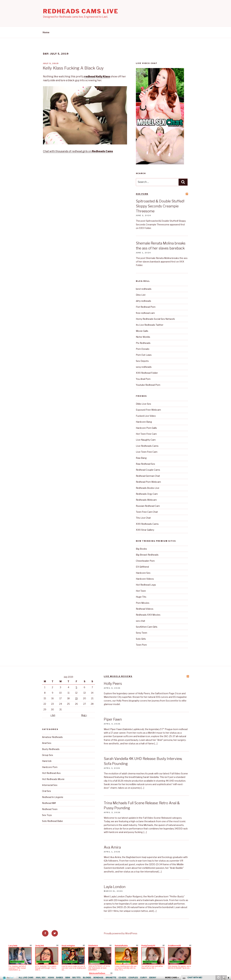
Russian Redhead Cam (148, 506)
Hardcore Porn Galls (146, 428)
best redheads (144, 289)
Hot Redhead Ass (51, 773)
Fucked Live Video (146, 416)
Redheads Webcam (146, 500)
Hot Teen (141, 591)
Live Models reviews (118, 676)
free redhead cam (145, 313)
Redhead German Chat (148, 476)
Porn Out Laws (144, 355)
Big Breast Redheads (147, 555)
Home (46, 32)
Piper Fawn (113, 719)
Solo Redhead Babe (52, 821)
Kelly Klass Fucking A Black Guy (73, 68)
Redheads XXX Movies (148, 615)
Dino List (141, 295)
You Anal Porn (143, 379)
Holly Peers (113, 684)
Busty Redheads (51, 749)
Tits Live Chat (143, 518)
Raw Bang (141, 458)
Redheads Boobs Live (148, 488)
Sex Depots (142, 361)
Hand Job (47, 761)
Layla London (115, 887)
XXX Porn (142, 194)
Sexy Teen (141, 633)
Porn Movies (143, 603)
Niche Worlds (143, 337)
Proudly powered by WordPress (121, 933)
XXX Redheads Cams (147, 524)
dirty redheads (143, 301)
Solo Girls (141, 639)
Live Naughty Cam (146, 440)
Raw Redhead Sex (145, 464)
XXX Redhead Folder (147, 373)
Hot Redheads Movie (53, 779)
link (228, 930)
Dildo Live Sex (143, 404)
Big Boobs (141, 549)
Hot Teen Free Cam (146, 434)
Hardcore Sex (143, 573)
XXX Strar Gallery (145, 530)
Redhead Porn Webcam (148, 482)
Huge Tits (141, 597)
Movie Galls (142, 331)
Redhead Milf (49, 803)
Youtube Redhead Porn (148, 385)
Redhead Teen (50, 809)
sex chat (141, 621)
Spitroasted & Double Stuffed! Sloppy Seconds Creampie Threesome (160, 206)
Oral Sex (47, 791)
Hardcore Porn (50, 767)
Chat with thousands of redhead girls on (78, 151)
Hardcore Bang (144, 422)
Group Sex (48, 755)
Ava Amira (112, 847)
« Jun (53, 715)
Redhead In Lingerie (53, 797)
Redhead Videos (145, 609)
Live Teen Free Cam (147, 452)
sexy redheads (144, 367)
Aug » (84, 715)
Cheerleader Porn (145, 561)
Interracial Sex (50, 785)
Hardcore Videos (145, 579)
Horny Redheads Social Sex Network (155, 319)
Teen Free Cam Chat (147, 512)
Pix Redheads (143, 343)
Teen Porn (141, 645)
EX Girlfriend (142, 567)
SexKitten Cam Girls (147, 627)
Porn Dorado (143, 349)
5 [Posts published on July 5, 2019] (76, 687)
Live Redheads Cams (147, 446)
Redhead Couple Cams (148, 470)
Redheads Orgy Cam (147, 494)
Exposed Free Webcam (148, 410)
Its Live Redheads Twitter (150, 325)
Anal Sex (47, 743)
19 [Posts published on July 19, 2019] (76, 698)
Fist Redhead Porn (146, 307)
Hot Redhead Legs (146, 585)
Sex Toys (47, 815)
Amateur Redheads (52, 737)
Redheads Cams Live (81, 11)
